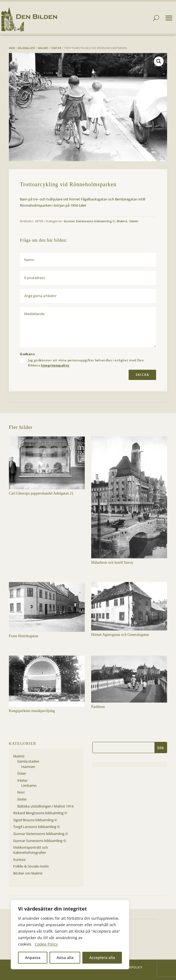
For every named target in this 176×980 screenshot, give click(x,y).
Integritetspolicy (55, 365)
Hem (12, 48)
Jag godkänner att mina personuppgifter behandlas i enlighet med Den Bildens (86, 363)
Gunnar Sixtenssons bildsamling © (89, 221)
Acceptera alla (102, 958)
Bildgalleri (27, 48)
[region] (70, 935)
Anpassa (33, 958)
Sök (161, 748)
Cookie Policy (46, 944)
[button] (159, 61)
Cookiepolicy (131, 967)
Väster (56, 48)
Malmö (43, 48)
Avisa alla (65, 958)
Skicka (142, 375)
